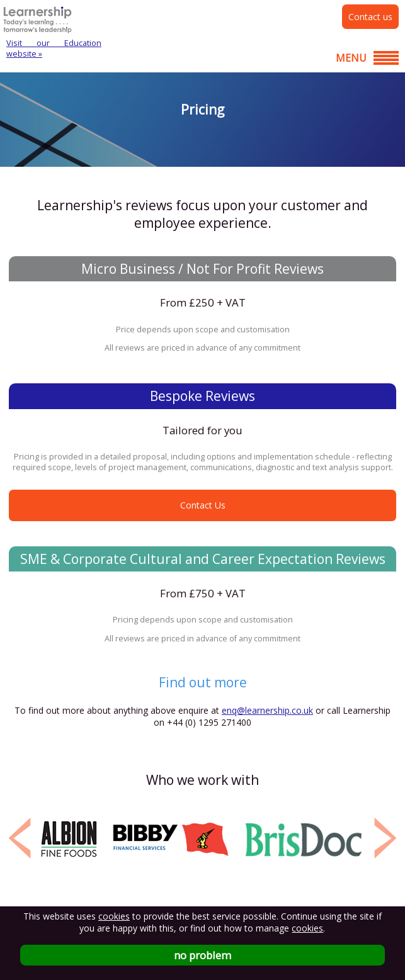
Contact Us (203, 505)
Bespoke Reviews (202, 396)
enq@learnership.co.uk (267, 710)
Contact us (370, 17)
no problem (202, 955)
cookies (114, 916)
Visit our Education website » (54, 48)
